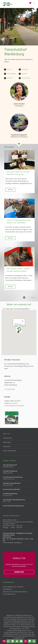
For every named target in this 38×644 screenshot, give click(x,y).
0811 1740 (14, 501)
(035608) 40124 (10, 466)
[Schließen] (23, 321)
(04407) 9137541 (13, 478)
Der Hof (9, 69)
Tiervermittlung (11, 74)
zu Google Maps (10, 389)
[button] (19, 330)
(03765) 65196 (12, 484)
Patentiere (25, 69)
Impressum (7, 446)
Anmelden (19, 572)
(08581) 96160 (10, 472)
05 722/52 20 (10, 494)
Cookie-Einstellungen (10, 451)
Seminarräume (26, 78)
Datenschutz (7, 442)
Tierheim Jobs (7, 438)
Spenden (10, 78)
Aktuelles (24, 74)
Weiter (10, 190)
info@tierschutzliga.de (15, 543)
